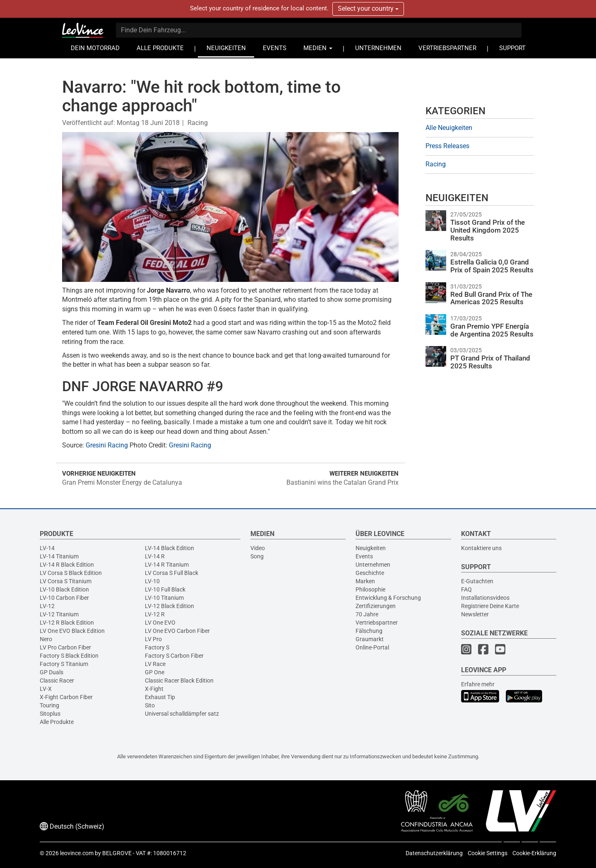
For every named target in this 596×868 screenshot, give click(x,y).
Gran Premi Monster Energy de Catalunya (122, 482)
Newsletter (475, 614)
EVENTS (275, 48)
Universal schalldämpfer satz (182, 714)
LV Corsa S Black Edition (71, 573)
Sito (150, 705)
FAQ (466, 589)
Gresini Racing (107, 445)
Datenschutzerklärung (434, 853)
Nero (46, 639)
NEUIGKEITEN (226, 48)
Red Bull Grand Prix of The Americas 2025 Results (491, 298)
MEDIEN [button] (318, 48)
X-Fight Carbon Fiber (66, 697)
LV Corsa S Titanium (66, 581)
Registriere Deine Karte (490, 606)
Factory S (157, 647)
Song (257, 556)
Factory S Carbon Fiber (174, 656)
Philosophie (370, 589)
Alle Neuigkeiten (449, 128)
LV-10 (152, 581)
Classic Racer (57, 680)
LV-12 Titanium (59, 614)
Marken (365, 581)
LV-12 (47, 606)
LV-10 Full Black (165, 589)
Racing (198, 123)
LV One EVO (160, 623)
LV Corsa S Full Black (172, 573)
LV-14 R (155, 556)
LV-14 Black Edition (169, 548)
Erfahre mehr (478, 684)
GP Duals (52, 672)
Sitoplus (50, 714)
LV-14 (47, 548)
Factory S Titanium (64, 664)
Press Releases (447, 146)
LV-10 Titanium (164, 598)
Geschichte (370, 573)
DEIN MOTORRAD (95, 48)
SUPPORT (512, 48)
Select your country (368, 8)
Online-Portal (372, 647)
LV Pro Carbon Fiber (65, 647)
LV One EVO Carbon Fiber (177, 631)
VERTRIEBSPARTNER (447, 48)
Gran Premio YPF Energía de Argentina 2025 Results (492, 330)
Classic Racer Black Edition (179, 680)
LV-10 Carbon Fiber (64, 598)
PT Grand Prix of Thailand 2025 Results (490, 362)
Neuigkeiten (371, 548)
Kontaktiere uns (481, 548)
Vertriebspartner (377, 623)
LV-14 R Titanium (167, 565)
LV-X (46, 689)
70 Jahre (367, 614)
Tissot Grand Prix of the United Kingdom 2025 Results (488, 230)
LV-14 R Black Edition (67, 565)
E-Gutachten (477, 581)
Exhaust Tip (160, 697)
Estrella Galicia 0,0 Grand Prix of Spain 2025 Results (492, 266)
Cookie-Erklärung (534, 853)
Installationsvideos (485, 598)
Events (364, 556)
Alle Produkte (57, 722)
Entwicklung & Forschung (388, 598)
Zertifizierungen (376, 606)
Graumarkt (370, 639)
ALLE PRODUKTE (160, 48)
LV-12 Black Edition (169, 606)
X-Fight (154, 689)
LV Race (155, 664)
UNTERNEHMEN (378, 48)
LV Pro (153, 639)
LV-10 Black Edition (64, 589)
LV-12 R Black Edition (67, 623)
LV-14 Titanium (59, 556)
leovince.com (77, 853)
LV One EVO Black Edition (72, 631)
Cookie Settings (488, 853)
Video (258, 548)
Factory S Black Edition (69, 656)
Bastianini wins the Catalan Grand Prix (342, 482)
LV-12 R (155, 614)
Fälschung (369, 631)
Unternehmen (373, 565)
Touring (49, 705)
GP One (155, 672)
